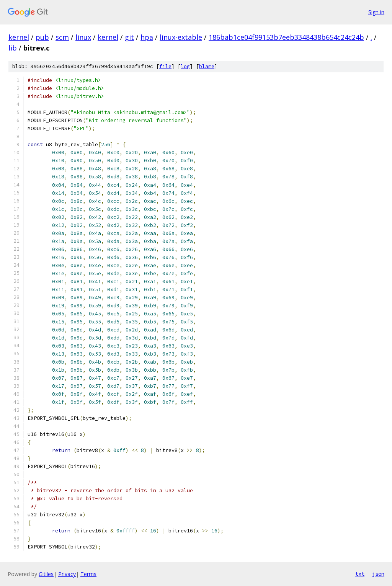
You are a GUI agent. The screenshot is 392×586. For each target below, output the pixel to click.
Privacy (67, 574)
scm (62, 37)
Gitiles (46, 574)
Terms (88, 574)
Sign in (376, 12)
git (129, 37)
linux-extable (181, 37)
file (165, 66)
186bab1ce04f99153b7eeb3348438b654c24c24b (286, 37)
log (185, 66)
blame (207, 66)
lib (13, 48)
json (378, 574)
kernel (19, 37)
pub (42, 37)
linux (83, 37)
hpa (147, 37)
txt (360, 574)
